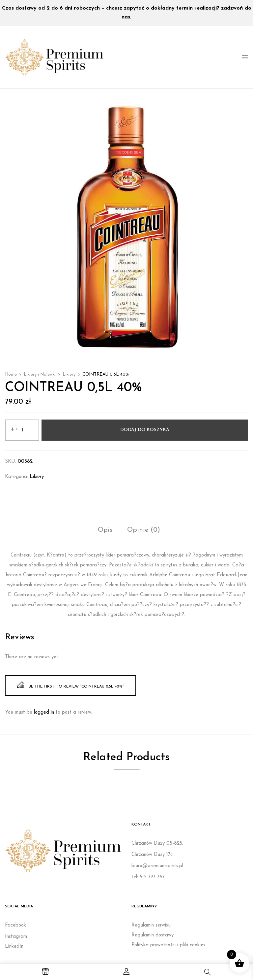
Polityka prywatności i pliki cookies (168, 945)
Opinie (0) (144, 530)
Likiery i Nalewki (40, 374)
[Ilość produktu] (22, 430)
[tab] (105, 531)
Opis (105, 530)
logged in (44, 712)
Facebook (15, 925)
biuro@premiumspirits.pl (157, 866)
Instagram (16, 937)
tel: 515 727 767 (148, 877)
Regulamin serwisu (151, 925)
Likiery (69, 374)
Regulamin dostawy (153, 935)
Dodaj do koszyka (145, 430)
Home (11, 374)
